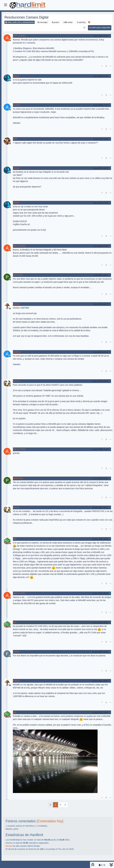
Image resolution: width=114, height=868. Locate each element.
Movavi (9, 846)
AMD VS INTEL (19, 36)
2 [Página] (60, 805)
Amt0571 (17, 105)
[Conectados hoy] (50, 821)
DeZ (15, 539)
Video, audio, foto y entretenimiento (20, 22)
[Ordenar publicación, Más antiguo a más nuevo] (84, 28)
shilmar (16, 76)
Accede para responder (100, 28)
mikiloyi (16, 304)
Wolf (15, 139)
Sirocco (16, 381)
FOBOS (16, 652)
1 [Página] (56, 805)
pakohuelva (18, 275)
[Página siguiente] (65, 805)
